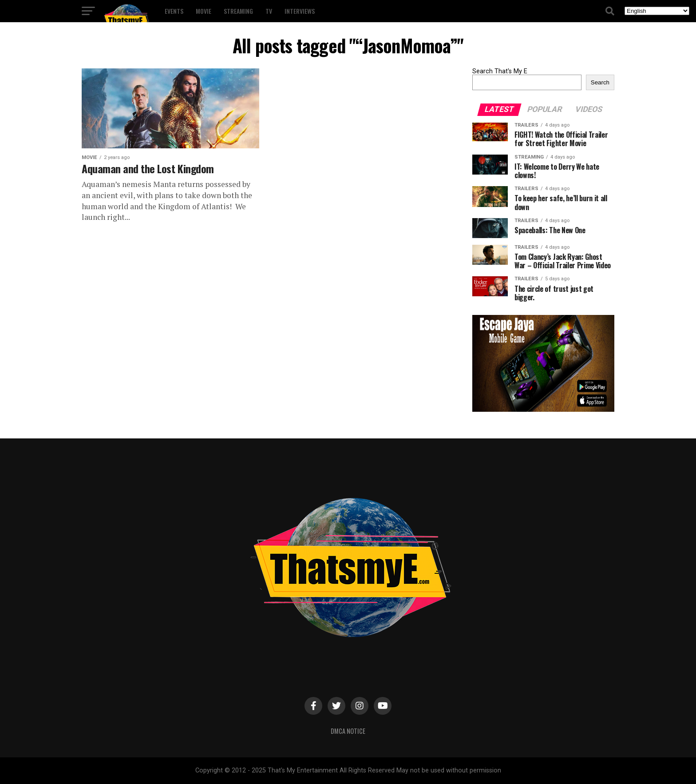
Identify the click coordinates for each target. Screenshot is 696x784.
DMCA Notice (348, 731)
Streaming (238, 11)
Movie (204, 11)
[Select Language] (657, 11)
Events (174, 11)
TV (269, 11)
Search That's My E (500, 71)
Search (600, 82)
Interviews (300, 11)
